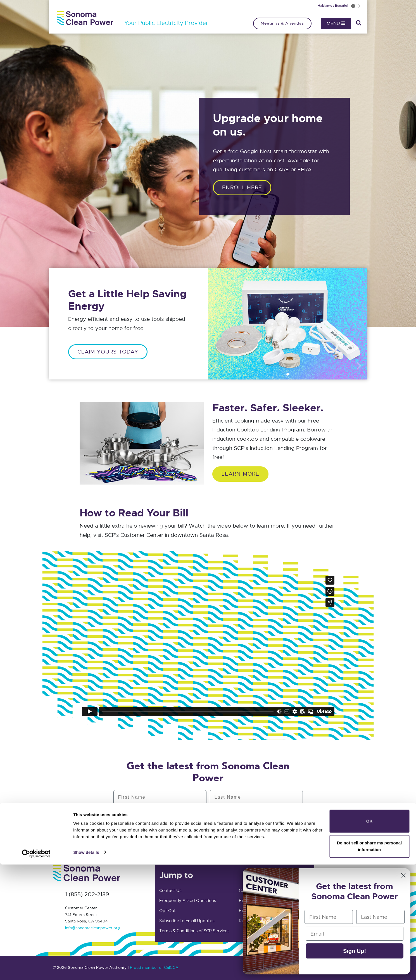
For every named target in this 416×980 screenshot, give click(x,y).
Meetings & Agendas (282, 23)
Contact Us (170, 891)
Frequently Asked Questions (188, 901)
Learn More (240, 474)
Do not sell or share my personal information (369, 962)
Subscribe (208, 837)
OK (369, 937)
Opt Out (167, 911)
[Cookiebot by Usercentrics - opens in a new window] (36, 969)
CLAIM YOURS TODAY (108, 352)
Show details (86, 968)
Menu (336, 23)
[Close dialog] (403, 875)
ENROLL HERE (242, 187)
